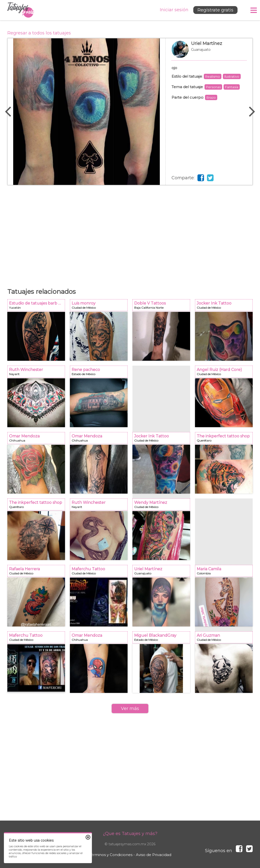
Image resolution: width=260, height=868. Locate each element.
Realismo (213, 76)
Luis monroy (100, 307)
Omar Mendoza (38, 439)
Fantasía (232, 87)
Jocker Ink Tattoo (225, 307)
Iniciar (174, 10)
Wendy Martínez (163, 506)
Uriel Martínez (209, 52)
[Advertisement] (130, 234)
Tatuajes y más (21, 10)
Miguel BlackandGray (163, 639)
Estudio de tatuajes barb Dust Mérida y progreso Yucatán (38, 307)
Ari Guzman (225, 639)
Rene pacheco (100, 373)
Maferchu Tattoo (100, 572)
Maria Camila (225, 572)
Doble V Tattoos (163, 307)
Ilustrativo (232, 76)
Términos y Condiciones (111, 855)
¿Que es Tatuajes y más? (130, 834)
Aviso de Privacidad (154, 855)
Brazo (211, 97)
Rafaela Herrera (38, 572)
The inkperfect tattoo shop (225, 439)
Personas (213, 87)
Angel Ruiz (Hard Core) (225, 373)
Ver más (130, 709)
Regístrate (215, 10)
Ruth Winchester (38, 373)
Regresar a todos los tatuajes (39, 33)
